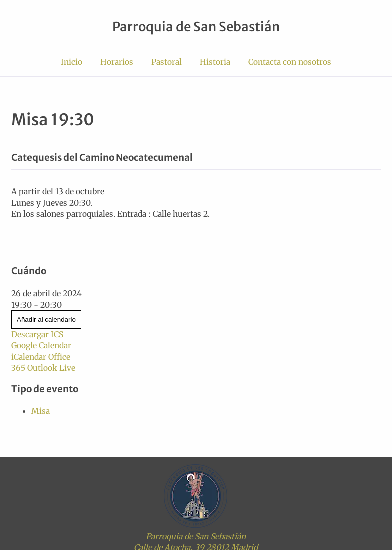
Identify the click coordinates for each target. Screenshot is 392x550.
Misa (40, 411)
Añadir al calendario (46, 319)
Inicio (71, 62)
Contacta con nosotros (290, 62)
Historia (215, 62)
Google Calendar (41, 345)
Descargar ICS (37, 334)
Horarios (117, 62)
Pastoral (166, 62)
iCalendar (29, 357)
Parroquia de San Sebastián (196, 27)
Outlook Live (51, 368)
